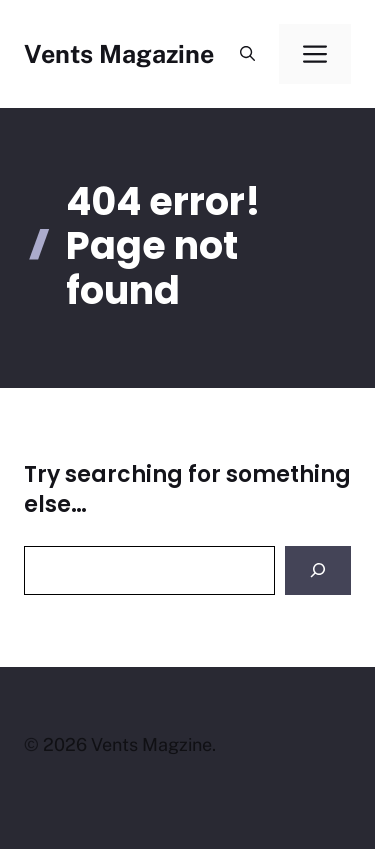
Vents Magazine (119, 54)
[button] (247, 54)
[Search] (318, 570)
